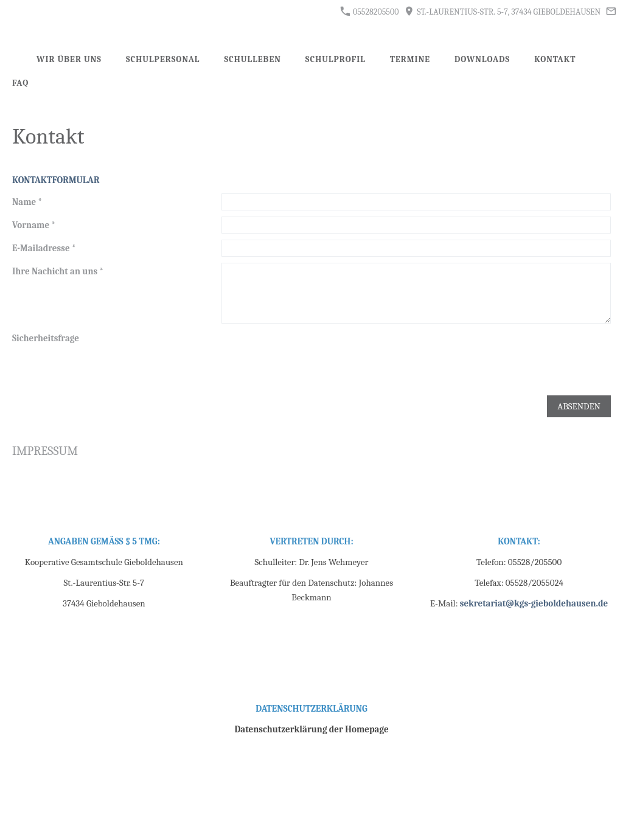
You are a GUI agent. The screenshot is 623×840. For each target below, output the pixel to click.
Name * (27, 202)
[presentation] (314, 353)
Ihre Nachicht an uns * (58, 271)
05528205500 (370, 12)
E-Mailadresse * (44, 248)
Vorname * (34, 225)
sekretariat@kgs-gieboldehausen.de (534, 603)
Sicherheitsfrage (46, 338)
